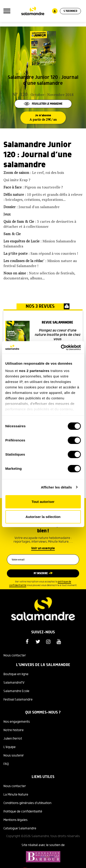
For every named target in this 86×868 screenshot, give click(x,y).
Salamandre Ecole (16, 691)
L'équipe (10, 747)
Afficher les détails (56, 487)
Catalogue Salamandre (20, 828)
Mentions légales (15, 820)
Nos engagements (17, 722)
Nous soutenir (14, 756)
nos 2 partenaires (34, 371)
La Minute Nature (16, 795)
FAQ (6, 764)
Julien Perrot (13, 739)
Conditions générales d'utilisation (27, 803)
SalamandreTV (14, 683)
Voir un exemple (43, 548)
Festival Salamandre (18, 700)
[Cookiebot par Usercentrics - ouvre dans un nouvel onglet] (61, 348)
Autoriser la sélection (43, 517)
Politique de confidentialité (23, 812)
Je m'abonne (43, 118)
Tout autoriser (43, 502)
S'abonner (70, 11)
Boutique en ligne (16, 674)
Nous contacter (15, 656)
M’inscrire (41, 573)
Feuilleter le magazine (43, 104)
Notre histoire (14, 730)
